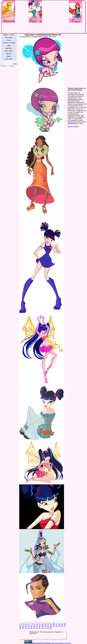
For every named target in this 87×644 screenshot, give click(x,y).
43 (34, 628)
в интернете (12, 66)
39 (23, 628)
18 (59, 624)
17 (56, 624)
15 (51, 624)
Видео (9, 56)
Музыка (9, 54)
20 (65, 624)
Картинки (9, 48)
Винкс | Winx (9, 35)
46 (42, 628)
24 (29, 626)
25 (31, 626)
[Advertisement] (9, 94)
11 (40, 624)
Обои (9, 46)
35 (59, 626)
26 (34, 626)
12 (42, 624)
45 (40, 628)
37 (65, 626)
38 (20, 628)
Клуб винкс (9, 51)
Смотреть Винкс (73, 126)
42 (31, 628)
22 (23, 626)
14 (48, 624)
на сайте (4, 66)
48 (48, 628)
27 (37, 626)
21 (20, 626)
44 (37, 628)
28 (40, 626)
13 (45, 624)
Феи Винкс (9, 38)
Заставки (9, 59)
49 (51, 628)
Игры (9, 40)
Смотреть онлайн (9, 43)
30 (45, 626)
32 (51, 626)
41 (29, 628)
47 (45, 628)
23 (26, 626)
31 (48, 626)
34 (56, 626)
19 (62, 624)
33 (54, 626)
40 (26, 628)
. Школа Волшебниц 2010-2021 (52, 643)
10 (37, 624)
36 (62, 626)
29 (42, 626)
